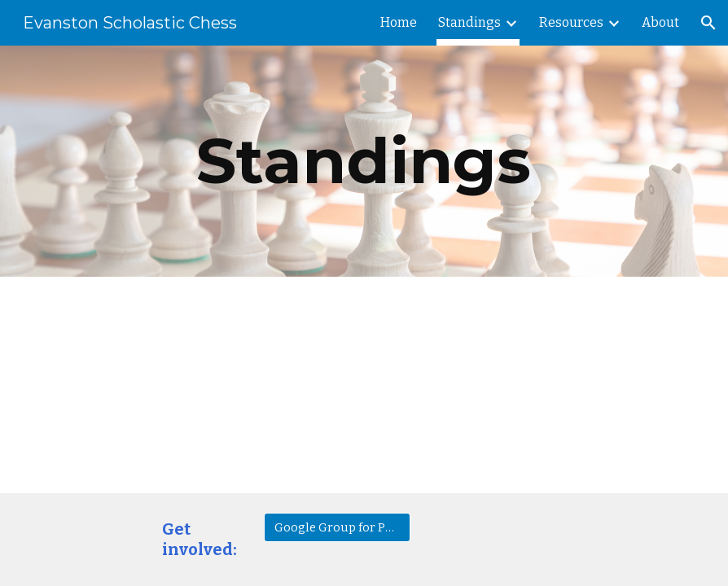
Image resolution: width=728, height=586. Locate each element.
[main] (364, 161)
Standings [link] (469, 22)
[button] (708, 23)
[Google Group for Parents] (337, 527)
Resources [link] (571, 22)
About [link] (660, 22)
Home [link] (399, 22)
